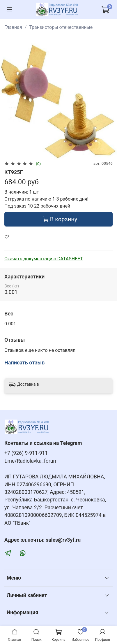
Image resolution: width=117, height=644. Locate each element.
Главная (13, 27)
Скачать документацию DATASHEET (44, 259)
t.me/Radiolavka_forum (31, 461)
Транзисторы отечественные (61, 27)
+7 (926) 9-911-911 (26, 453)
